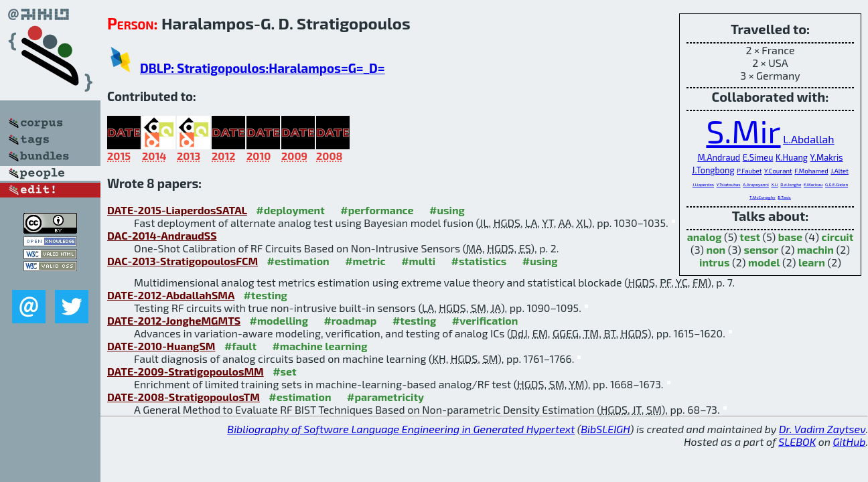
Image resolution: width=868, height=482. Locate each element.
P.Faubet (749, 171)
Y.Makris (827, 157)
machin (815, 249)
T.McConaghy (763, 197)
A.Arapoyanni (756, 184)
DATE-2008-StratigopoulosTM (184, 397)
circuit (837, 237)
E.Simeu (758, 157)
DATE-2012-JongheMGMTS (174, 320)
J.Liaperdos (703, 184)
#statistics (479, 261)
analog (705, 237)
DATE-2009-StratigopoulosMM (186, 371)
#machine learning (319, 346)
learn (812, 262)
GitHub (850, 441)
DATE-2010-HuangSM (161, 346)
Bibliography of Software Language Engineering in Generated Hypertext (401, 429)
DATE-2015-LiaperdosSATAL (177, 210)
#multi (418, 261)
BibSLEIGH (605, 429)
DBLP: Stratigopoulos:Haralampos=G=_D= (263, 68)
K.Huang (792, 157)
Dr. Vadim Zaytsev (822, 429)
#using (447, 210)
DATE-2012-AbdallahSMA (171, 295)
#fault (240, 346)
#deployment (290, 210)
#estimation (298, 261)
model (764, 262)
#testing (265, 295)
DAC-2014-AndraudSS (162, 235)
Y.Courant (778, 171)
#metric (365, 261)
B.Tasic (784, 197)
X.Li (774, 184)
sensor (761, 249)
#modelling (279, 320)
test (750, 237)
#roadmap (350, 320)
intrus (714, 262)
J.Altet (840, 171)
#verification (485, 320)
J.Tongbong (713, 170)
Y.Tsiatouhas (729, 184)
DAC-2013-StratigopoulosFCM (183, 261)
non (716, 249)
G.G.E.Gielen (837, 184)
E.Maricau (813, 184)
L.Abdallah (809, 139)
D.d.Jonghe (791, 184)
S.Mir (743, 131)
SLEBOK (797, 441)
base (790, 237)
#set (285, 371)
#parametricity (385, 397)
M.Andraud (719, 157)
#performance (377, 210)
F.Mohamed (811, 171)
